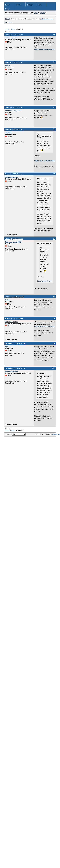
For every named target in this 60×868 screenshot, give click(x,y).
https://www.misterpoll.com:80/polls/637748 (45, 49)
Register (30, 5)
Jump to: (15, 434)
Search (18, 5)
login (36, 13)
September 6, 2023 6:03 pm (15, 368)
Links (13, 29)
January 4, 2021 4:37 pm (14, 62)
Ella (7, 347)
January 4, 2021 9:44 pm (14, 174)
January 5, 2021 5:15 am (14, 239)
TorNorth (9, 132)
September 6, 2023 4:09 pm (15, 343)
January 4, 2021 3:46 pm (14, 35)
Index (7, 5)
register (43, 13)
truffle (8, 65)
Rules (39, 5)
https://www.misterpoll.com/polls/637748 (45, 160)
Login (7, 9)
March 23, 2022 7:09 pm (14, 318)
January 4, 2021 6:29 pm (14, 129)
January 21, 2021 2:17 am (15, 297)
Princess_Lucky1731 (13, 111)
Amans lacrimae (11, 38)
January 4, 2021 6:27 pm (14, 107)
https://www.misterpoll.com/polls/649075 (45, 326)
